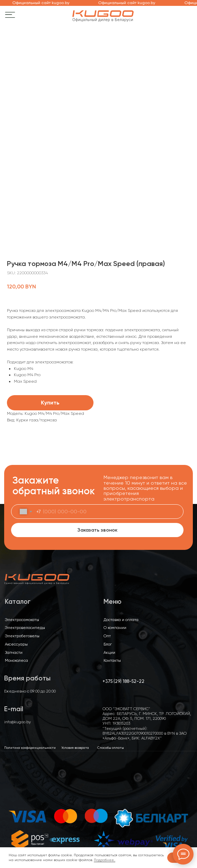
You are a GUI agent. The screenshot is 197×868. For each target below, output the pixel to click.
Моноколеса (16, 660)
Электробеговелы (22, 636)
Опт (107, 636)
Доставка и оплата (121, 620)
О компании (115, 628)
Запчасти (14, 652)
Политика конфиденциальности (30, 748)
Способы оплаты (111, 748)
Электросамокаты (22, 620)
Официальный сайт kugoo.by (43, 3)
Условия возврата (75, 748)
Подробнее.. (105, 860)
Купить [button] (50, 403)
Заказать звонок (97, 530)
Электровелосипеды (25, 628)
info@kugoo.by (17, 722)
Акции (109, 652)
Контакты (112, 660)
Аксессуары (16, 644)
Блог (108, 644)
